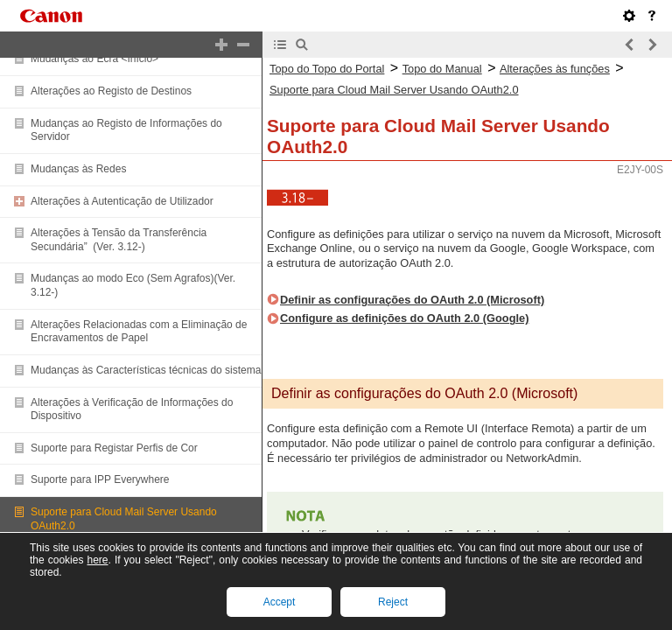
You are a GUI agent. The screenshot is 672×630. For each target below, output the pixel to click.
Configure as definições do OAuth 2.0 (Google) (404, 318)
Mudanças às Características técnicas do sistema (146, 370)
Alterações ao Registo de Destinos (111, 91)
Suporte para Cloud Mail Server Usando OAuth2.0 (394, 90)
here (97, 560)
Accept (280, 602)
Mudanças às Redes (78, 169)
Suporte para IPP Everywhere (100, 479)
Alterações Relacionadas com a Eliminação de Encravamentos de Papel (139, 332)
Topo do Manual (442, 69)
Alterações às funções (555, 69)
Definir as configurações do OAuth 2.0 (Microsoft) (412, 300)
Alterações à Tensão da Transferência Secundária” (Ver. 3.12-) (119, 240)
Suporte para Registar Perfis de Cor (114, 448)
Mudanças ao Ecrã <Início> (94, 59)
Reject (393, 602)
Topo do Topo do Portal (327, 69)
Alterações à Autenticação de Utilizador (122, 201)
